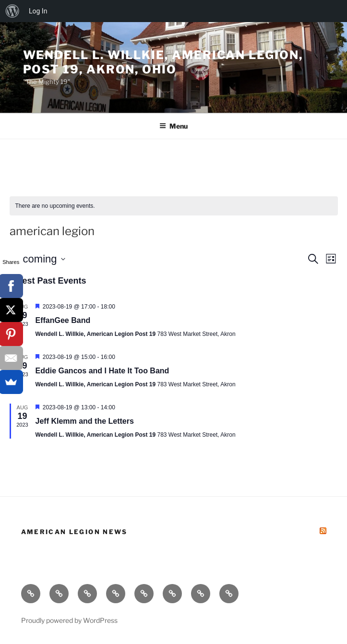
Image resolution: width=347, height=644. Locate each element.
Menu (173, 126)
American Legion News (74, 532)
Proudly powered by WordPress (69, 620)
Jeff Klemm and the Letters (85, 421)
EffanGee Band (63, 320)
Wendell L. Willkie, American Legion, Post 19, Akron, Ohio (163, 62)
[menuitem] (12, 11)
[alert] (174, 206)
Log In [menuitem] (38, 11)
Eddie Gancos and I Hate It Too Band (102, 371)
